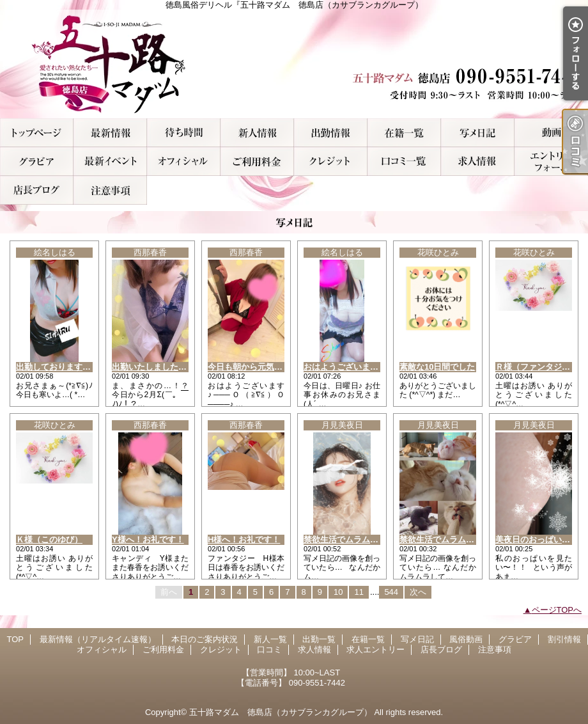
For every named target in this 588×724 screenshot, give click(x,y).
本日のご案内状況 (184, 133)
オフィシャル (184, 161)
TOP (37, 133)
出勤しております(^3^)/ (60, 367)
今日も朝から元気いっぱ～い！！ (270, 367)
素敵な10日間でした (437, 367)
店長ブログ (37, 190)
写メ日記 (478, 133)
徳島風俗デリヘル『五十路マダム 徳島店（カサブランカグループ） (294, 64)
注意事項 (110, 190)
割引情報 (110, 161)
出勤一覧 (331, 133)
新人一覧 (257, 133)
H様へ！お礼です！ (244, 539)
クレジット (331, 161)
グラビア (37, 161)
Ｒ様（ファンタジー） (537, 367)
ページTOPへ (557, 610)
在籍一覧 (404, 133)
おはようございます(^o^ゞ (354, 367)
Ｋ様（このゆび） (49, 539)
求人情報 (478, 161)
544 (391, 592)
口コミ (404, 161)
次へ (418, 592)
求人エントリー (551, 161)
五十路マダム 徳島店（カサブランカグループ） (281, 712)
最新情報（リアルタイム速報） (110, 133)
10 (338, 592)
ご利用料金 (257, 161)
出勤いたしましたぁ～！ (158, 367)
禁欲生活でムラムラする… (353, 539)
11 (359, 592)
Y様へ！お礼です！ (148, 539)
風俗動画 (551, 133)
